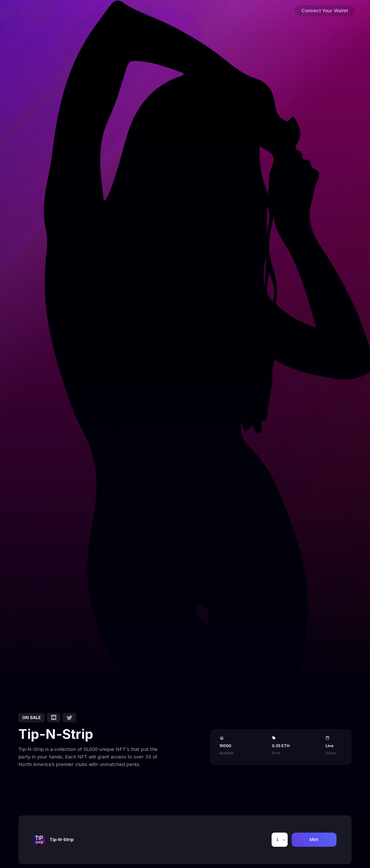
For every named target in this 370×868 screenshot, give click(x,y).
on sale (32, 718)
